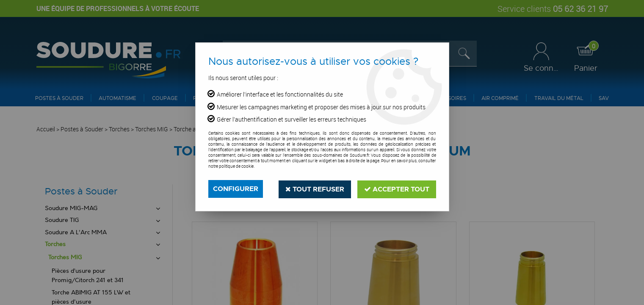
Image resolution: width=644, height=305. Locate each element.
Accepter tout (397, 189)
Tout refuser (315, 189)
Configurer (236, 189)
